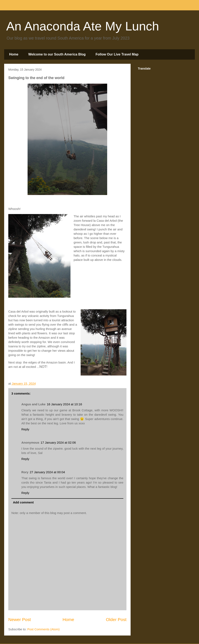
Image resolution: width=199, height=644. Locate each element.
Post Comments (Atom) (44, 629)
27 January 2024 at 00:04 (47, 472)
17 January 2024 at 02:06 (58, 442)
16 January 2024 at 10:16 (64, 404)
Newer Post (20, 619)
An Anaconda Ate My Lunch (83, 26)
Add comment (23, 502)
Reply (25, 429)
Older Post (116, 619)
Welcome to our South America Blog (57, 54)
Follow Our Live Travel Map (117, 54)
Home (14, 54)
